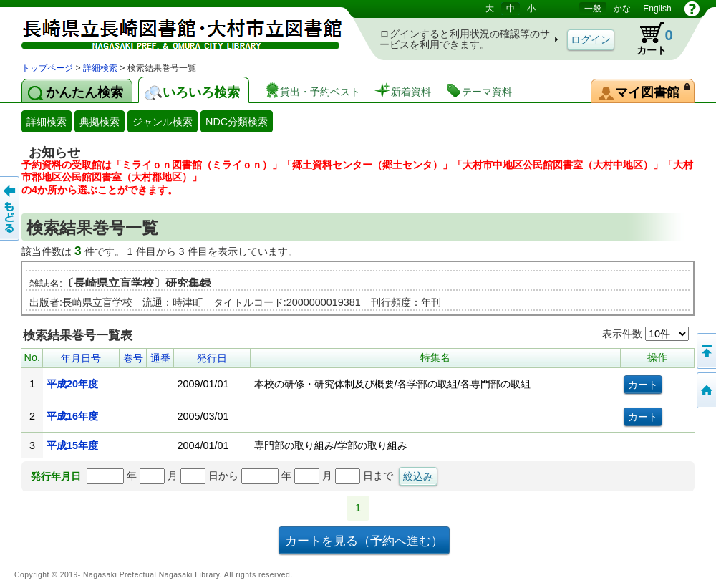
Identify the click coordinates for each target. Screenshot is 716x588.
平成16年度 (72, 416)
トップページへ (705, 390)
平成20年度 (72, 384)
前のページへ (11, 208)
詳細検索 (100, 68)
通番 (160, 358)
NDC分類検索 (237, 122)
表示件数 (645, 334)
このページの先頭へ (705, 351)
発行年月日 (56, 476)
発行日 (212, 358)
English (657, 9)
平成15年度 (72, 445)
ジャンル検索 (163, 122)
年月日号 (81, 358)
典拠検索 (100, 122)
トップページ (47, 68)
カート (648, 39)
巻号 (133, 358)
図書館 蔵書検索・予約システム (172, 30)
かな (622, 9)
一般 (593, 9)
